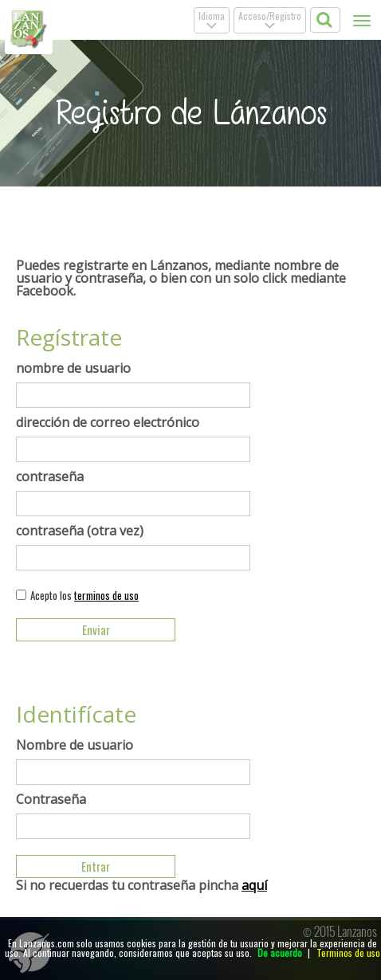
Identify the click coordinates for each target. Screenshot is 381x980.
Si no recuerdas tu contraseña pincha (141, 885)
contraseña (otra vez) (80, 531)
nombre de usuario (73, 368)
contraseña (50, 476)
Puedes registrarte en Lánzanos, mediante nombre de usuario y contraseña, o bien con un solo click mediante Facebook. (181, 278)
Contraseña (51, 799)
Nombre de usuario (75, 745)
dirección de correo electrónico (108, 422)
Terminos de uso (348, 953)
